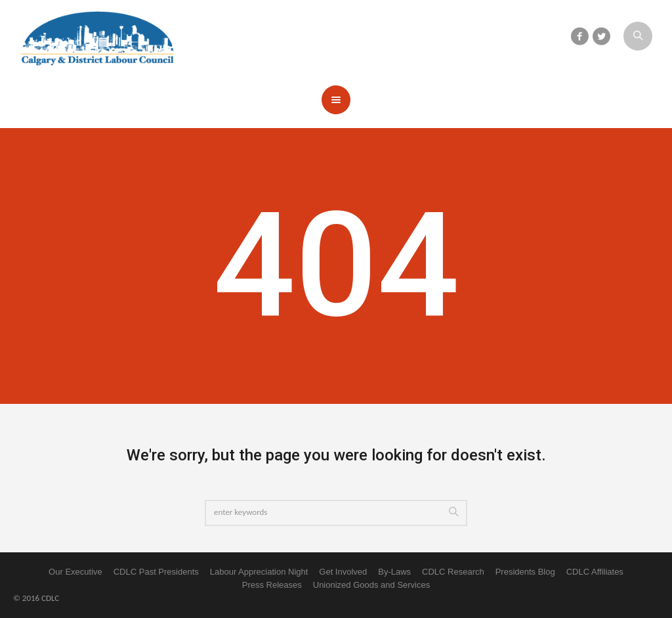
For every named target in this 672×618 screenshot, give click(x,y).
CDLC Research (453, 572)
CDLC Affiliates (595, 572)
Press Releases (272, 585)
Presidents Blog (525, 572)
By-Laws (394, 572)
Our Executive (75, 572)
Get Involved (343, 572)
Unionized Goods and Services (372, 585)
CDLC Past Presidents (156, 572)
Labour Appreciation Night (259, 572)
